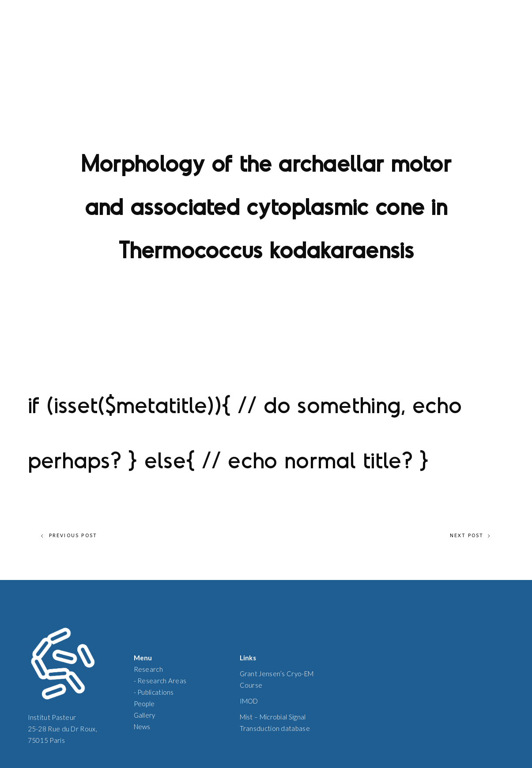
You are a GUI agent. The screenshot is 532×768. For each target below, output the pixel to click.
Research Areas (162, 681)
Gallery (145, 715)
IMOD (249, 701)
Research (148, 669)
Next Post (471, 536)
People (144, 704)
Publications (156, 692)
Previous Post (69, 536)
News (142, 727)
